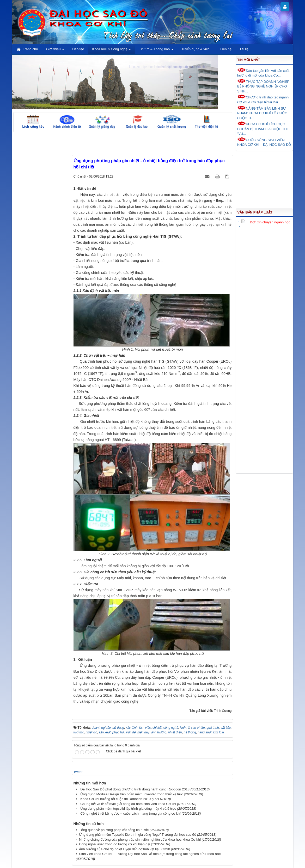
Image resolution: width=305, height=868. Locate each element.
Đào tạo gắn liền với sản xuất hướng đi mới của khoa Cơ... (263, 73)
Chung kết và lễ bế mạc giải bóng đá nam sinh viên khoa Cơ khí (128, 804)
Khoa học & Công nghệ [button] (112, 51)
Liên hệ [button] (226, 49)
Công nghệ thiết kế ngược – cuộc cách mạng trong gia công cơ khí (130, 813)
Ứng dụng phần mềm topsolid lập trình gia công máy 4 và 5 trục (128, 809)
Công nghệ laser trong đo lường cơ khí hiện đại (114, 844)
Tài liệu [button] (245, 49)
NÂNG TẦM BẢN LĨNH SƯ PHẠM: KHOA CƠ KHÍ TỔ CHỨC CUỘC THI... (262, 113)
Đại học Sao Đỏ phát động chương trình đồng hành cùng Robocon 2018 (135, 789)
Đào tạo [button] (78, 49)
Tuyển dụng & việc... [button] (197, 49)
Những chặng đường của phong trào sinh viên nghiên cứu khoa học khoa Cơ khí (140, 839)
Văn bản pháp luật (255, 212)
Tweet (78, 772)
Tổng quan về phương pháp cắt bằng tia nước (114, 830)
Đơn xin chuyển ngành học (266, 222)
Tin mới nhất (249, 60)
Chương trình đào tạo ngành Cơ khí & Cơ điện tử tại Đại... (263, 99)
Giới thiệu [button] (55, 51)
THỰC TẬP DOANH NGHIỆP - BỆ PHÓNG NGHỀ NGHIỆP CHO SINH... (264, 86)
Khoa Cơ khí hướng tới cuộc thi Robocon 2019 (115, 799)
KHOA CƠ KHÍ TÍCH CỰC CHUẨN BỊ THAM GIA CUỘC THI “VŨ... (262, 128)
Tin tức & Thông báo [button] (156, 51)
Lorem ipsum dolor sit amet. (181, 67)
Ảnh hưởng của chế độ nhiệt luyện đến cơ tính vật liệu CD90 (124, 849)
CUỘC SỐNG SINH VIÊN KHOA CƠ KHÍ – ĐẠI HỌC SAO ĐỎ (264, 142)
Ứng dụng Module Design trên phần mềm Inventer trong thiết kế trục (132, 794)
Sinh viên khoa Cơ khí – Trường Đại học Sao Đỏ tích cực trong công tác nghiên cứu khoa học (150, 854)
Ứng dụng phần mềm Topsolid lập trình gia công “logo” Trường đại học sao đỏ (138, 835)
